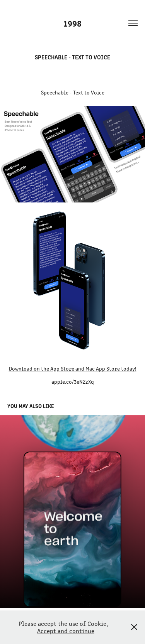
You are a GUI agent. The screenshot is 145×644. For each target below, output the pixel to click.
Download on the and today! (73, 368)
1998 (72, 23)
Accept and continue (66, 631)
